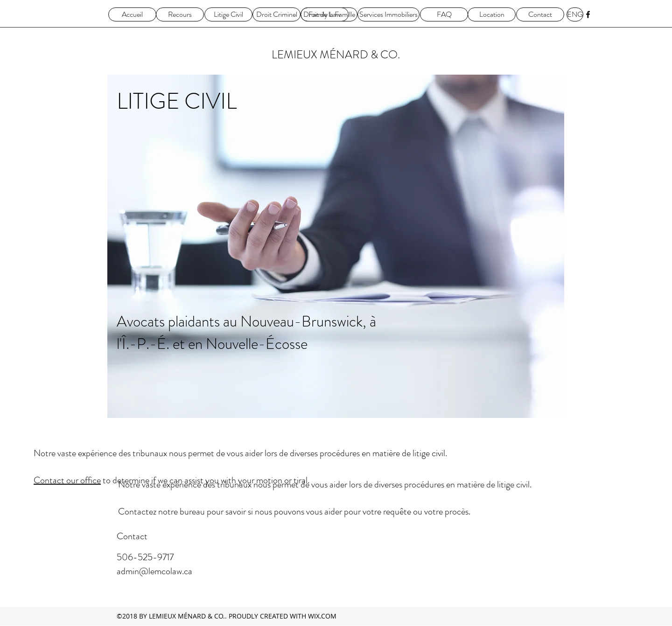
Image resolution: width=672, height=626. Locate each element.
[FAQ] (444, 14)
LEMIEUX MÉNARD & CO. (336, 55)
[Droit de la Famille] (329, 14)
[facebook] (588, 14)
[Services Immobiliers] (388, 14)
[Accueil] (132, 14)
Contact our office (67, 480)
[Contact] (540, 14)
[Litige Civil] (228, 14)
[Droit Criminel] (276, 14)
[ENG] (575, 14)
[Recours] (180, 14)
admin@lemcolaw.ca (154, 571)
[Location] (492, 14)
